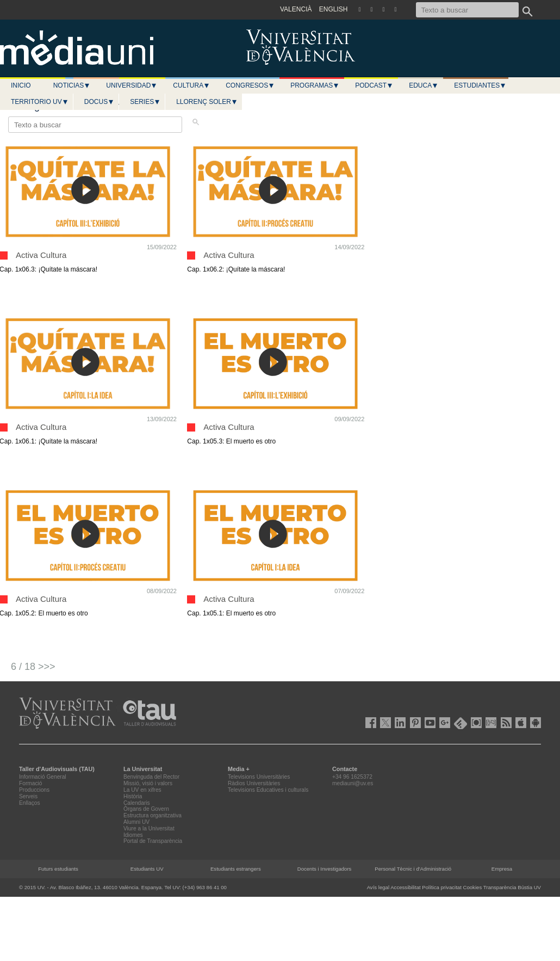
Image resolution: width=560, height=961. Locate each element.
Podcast (374, 85)
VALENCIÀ (296, 9)
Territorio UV (40, 102)
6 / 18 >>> (33, 667)
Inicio (21, 85)
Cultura (191, 85)
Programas (315, 85)
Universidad (132, 85)
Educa (424, 85)
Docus (99, 102)
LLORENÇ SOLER (207, 102)
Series (145, 102)
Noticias (72, 85)
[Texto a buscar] (467, 10)
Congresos (250, 85)
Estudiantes (480, 85)
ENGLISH (334, 9)
